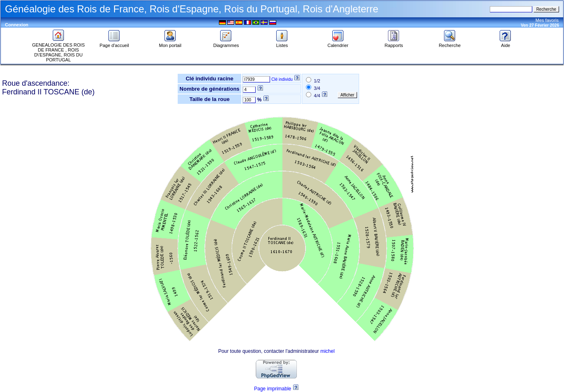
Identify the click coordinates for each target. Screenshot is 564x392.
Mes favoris (547, 20)
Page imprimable (273, 389)
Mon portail (170, 43)
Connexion (17, 25)
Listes (282, 43)
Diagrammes (226, 43)
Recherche (450, 43)
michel (328, 351)
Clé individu (282, 79)
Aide (505, 43)
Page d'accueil (114, 43)
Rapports (394, 43)
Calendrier (338, 43)
